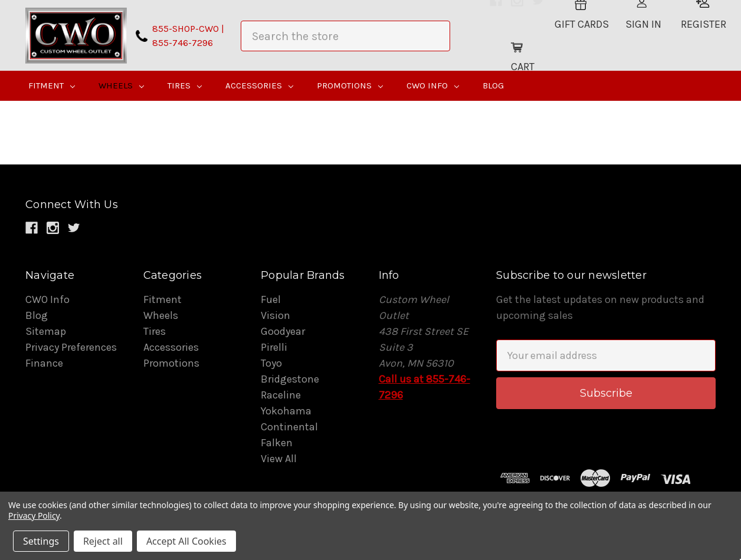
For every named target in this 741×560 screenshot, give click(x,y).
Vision (276, 315)
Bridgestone (290, 379)
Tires (185, 85)
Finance (44, 363)
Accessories (259, 85)
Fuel (271, 299)
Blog (493, 85)
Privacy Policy (34, 515)
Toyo (271, 363)
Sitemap (46, 331)
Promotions (350, 85)
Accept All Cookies (186, 541)
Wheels (121, 85)
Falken (277, 443)
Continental (289, 427)
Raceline (281, 395)
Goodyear (283, 331)
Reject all (103, 541)
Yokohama (286, 411)
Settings (41, 541)
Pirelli (274, 347)
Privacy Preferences (71, 347)
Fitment (52, 85)
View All (279, 459)
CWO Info (433, 85)
